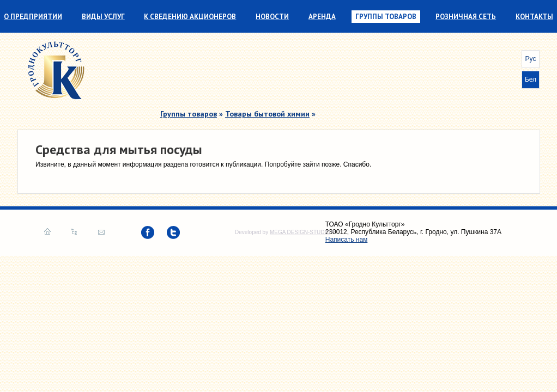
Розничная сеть (466, 17)
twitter (173, 232)
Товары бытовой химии (267, 114)
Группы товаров (386, 17)
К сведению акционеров (190, 17)
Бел (531, 79)
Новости (272, 17)
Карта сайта (74, 231)
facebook (148, 232)
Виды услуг (103, 17)
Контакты (534, 17)
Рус (531, 59)
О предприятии (33, 17)
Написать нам (101, 231)
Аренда (322, 17)
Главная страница (47, 231)
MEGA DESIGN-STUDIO (300, 232)
